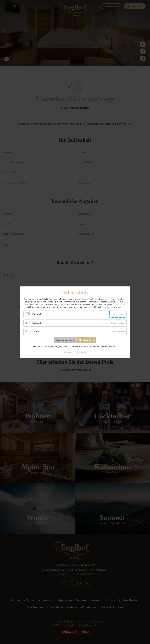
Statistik (36, 332)
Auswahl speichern (65, 340)
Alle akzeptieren (86, 340)
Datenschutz (81, 352)
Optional (37, 323)
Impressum (69, 352)
